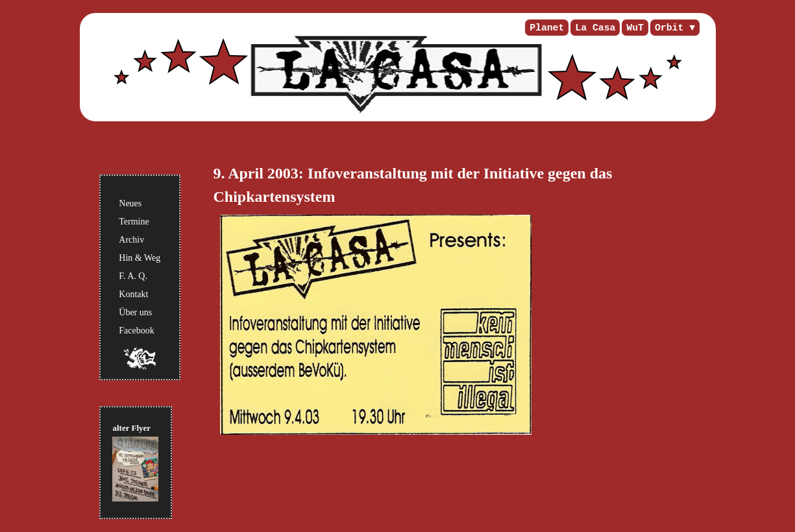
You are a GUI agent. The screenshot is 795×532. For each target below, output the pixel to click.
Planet (547, 28)
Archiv (131, 240)
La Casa (595, 28)
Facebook (136, 331)
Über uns (135, 312)
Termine (134, 222)
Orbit (669, 28)
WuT (635, 28)
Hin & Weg (140, 258)
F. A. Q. (133, 276)
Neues (130, 203)
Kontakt (133, 294)
